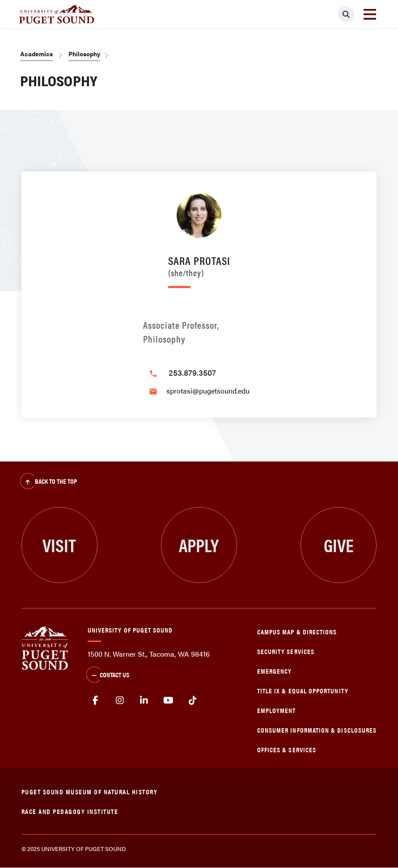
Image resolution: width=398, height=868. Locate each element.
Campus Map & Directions (297, 631)
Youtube (169, 700)
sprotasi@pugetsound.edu (208, 391)
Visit (59, 545)
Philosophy (84, 54)
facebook (95, 700)
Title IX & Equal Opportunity (303, 690)
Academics (36, 54)
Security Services (286, 651)
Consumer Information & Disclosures (317, 730)
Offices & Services (287, 749)
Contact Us (108, 675)
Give (339, 545)
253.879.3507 (192, 372)
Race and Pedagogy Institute (70, 811)
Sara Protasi (199, 265)
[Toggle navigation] (370, 14)
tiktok (193, 700)
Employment (277, 710)
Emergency (275, 671)
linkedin (144, 700)
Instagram (120, 700)
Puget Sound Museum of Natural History (90, 791)
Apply (199, 545)
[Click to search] (346, 14)
